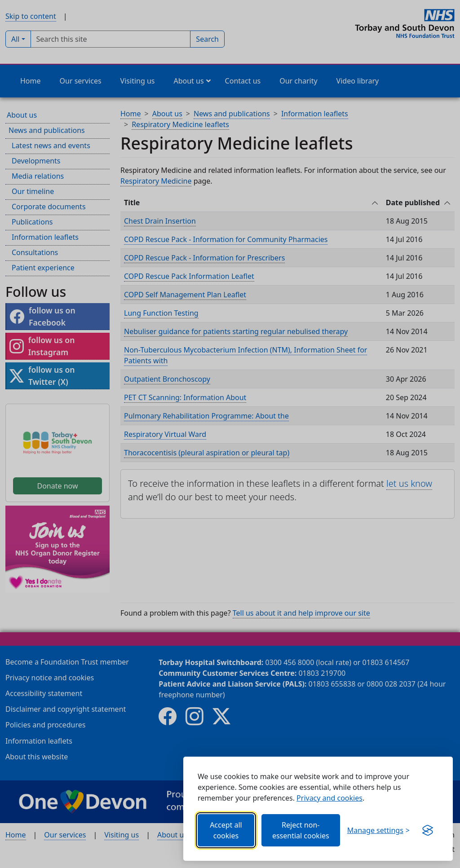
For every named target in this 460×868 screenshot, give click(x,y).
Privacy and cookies (330, 798)
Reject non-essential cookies (301, 830)
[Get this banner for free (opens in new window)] (428, 830)
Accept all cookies (226, 830)
